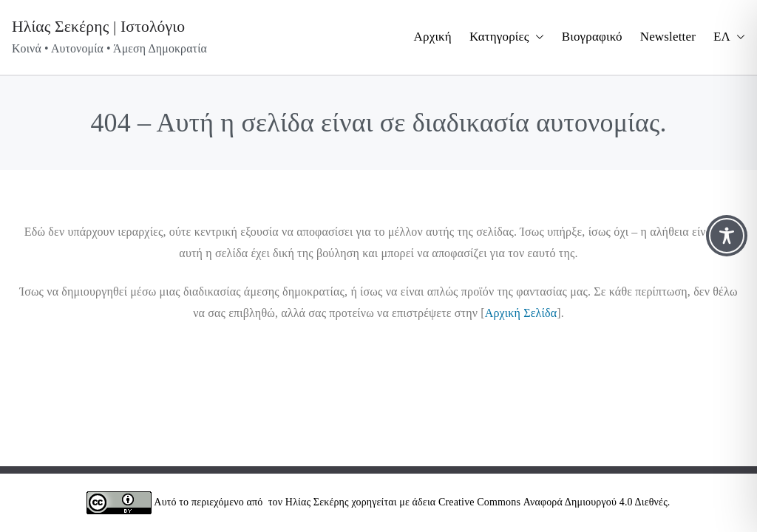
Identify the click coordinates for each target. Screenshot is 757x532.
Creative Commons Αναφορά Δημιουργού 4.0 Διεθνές (553, 502)
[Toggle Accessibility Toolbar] (727, 236)
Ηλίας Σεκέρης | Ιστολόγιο (98, 27)
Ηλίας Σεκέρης (317, 502)
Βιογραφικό (592, 37)
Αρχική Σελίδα (521, 313)
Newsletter (668, 37)
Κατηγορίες (507, 37)
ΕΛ (729, 37)
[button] (537, 37)
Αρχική (433, 37)
